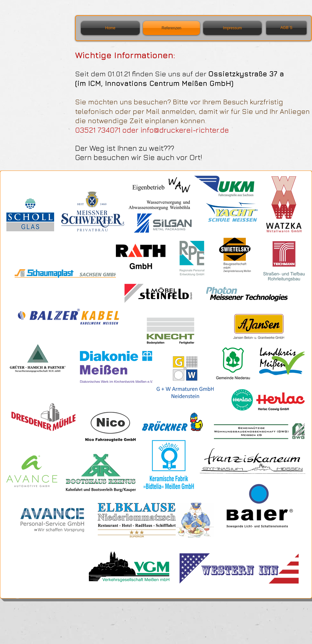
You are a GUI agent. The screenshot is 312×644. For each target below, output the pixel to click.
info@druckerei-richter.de (185, 130)
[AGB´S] (286, 28)
